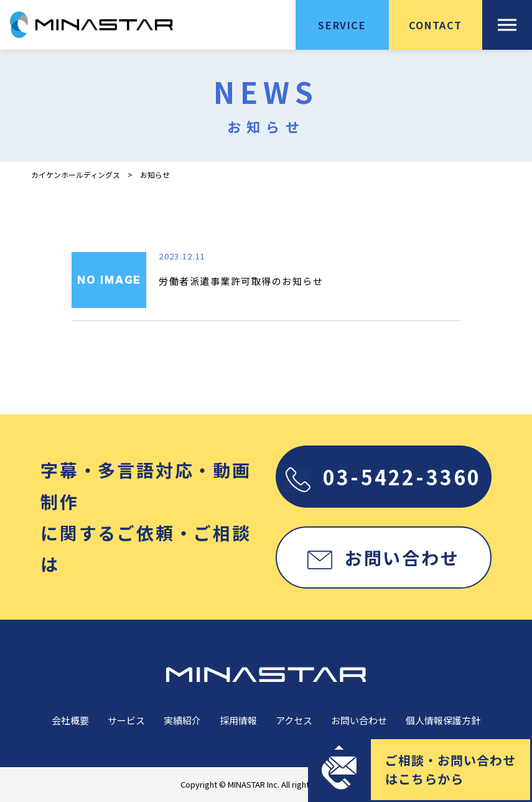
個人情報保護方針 (443, 720)
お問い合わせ (384, 557)
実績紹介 (182, 720)
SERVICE (342, 25)
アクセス (294, 720)
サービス (126, 720)
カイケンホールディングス (76, 175)
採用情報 (238, 720)
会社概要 (70, 720)
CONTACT (436, 25)
